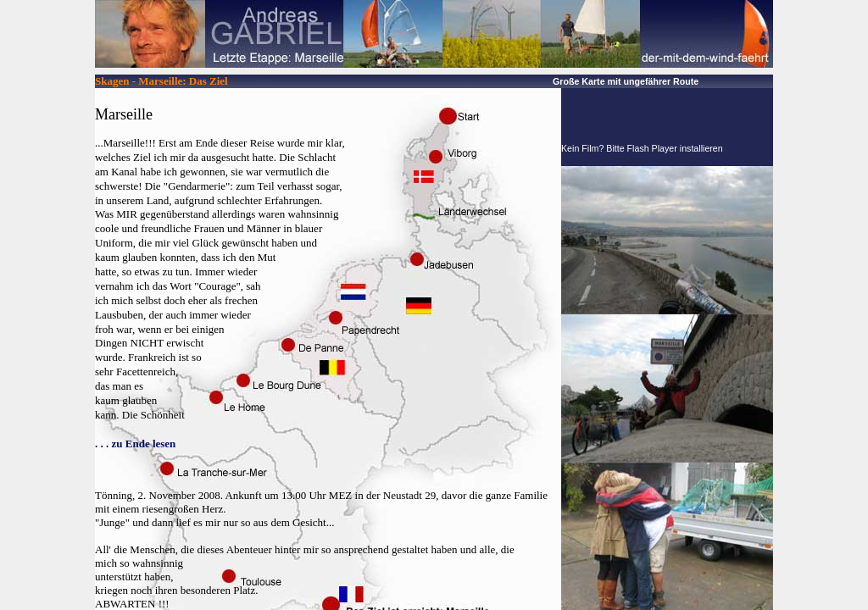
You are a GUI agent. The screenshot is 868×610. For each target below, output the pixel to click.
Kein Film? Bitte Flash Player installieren (642, 148)
